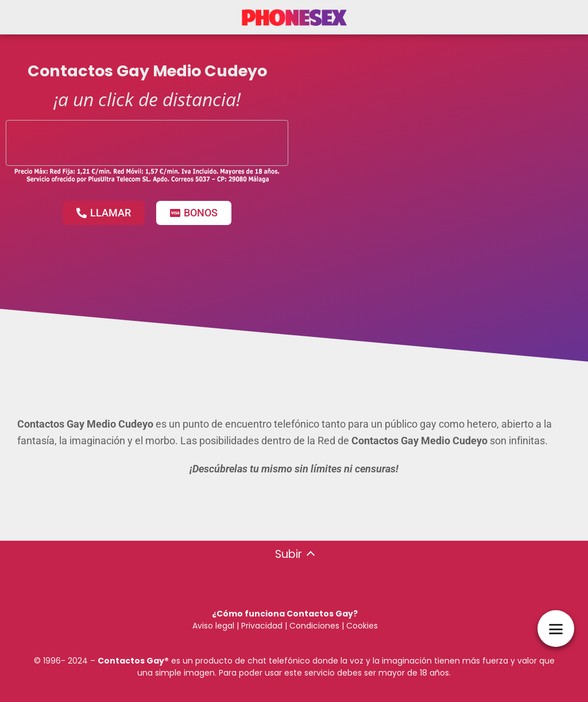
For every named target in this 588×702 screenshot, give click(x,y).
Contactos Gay (131, 661)
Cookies (362, 626)
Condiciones (313, 626)
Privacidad (262, 626)
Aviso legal (213, 626)
